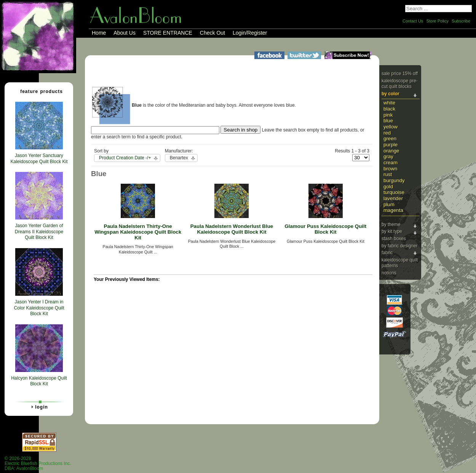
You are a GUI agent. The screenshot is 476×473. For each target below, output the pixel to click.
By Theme (391, 224)
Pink (388, 115)
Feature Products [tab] (38, 91)
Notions (389, 273)
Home (99, 33)
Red (387, 133)
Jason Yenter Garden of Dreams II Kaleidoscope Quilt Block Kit (39, 232)
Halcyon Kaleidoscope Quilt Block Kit (39, 381)
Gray (388, 156)
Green (390, 139)
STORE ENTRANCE (168, 33)
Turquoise (394, 192)
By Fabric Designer (400, 246)
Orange (391, 151)
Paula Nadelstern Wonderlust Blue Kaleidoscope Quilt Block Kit (232, 229)
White (389, 103)
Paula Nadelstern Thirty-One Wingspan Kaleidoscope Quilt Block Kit (138, 232)
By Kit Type (392, 231)
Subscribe (461, 21)
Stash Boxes (394, 239)
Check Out (212, 33)
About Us (125, 33)
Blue (388, 121)
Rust (388, 174)
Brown (390, 169)
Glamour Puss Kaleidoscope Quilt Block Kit (325, 229)
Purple (391, 145)
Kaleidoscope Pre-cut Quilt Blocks (400, 84)
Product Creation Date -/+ (125, 158)
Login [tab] (38, 407)
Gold (388, 187)
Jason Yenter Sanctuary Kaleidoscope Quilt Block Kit (39, 159)
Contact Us (413, 21)
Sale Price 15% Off (400, 74)
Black (389, 109)
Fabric (387, 253)
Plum (389, 204)
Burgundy (394, 180)
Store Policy (437, 21)
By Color (391, 94)
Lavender (393, 198)
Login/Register (250, 33)
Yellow (391, 127)
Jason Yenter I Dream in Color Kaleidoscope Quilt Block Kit (39, 308)
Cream (391, 163)
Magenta (393, 210)
